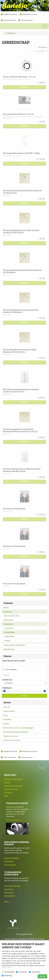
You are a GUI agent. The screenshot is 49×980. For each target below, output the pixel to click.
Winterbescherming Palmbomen (16, 732)
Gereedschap (9, 632)
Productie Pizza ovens (12, 740)
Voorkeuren (22, 972)
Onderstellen (9, 636)
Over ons (7, 707)
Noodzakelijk (8, 972)
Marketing (7, 975)
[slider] (4, 691)
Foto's (6, 715)
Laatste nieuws (9, 711)
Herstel (6, 675)
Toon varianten (10, 669)
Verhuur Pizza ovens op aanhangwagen (18, 728)
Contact (6, 724)
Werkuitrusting (9, 649)
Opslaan (42, 976)
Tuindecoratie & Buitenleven (14, 645)
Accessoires (9, 628)
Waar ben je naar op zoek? (14, 661)
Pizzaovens (7, 612)
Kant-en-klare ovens (12, 616)
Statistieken (35, 972)
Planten (6, 608)
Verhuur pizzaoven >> (14, 820)
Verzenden (7, 719)
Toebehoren (9, 624)
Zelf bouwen (9, 620)
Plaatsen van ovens (11, 736)
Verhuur (7, 641)
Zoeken (24, 696)
